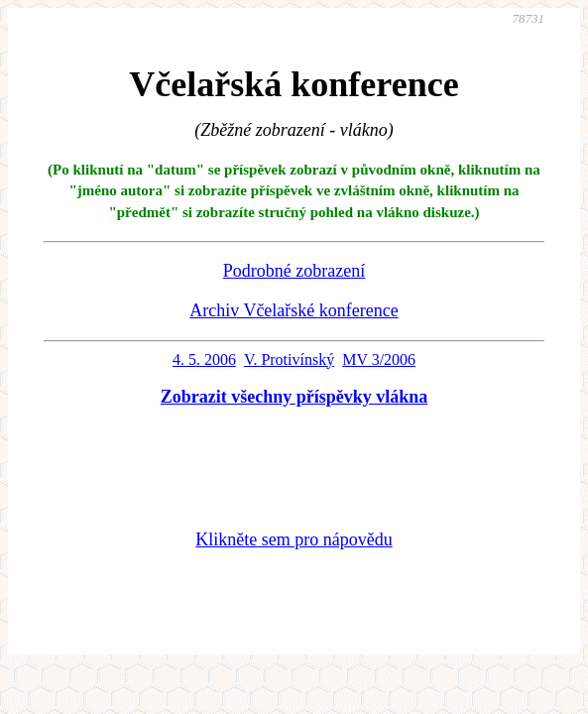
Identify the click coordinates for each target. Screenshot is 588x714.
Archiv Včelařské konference (294, 310)
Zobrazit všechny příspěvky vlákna (294, 397)
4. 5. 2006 (204, 359)
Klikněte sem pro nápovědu (294, 539)
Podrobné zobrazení (294, 271)
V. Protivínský (289, 359)
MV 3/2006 (379, 359)
